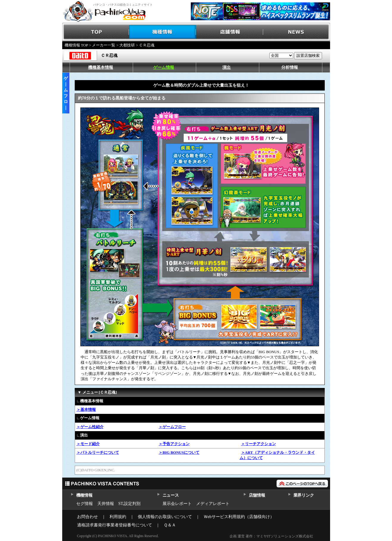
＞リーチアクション (259, 444)
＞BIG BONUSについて (179, 452)
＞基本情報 (86, 410)
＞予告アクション (174, 444)
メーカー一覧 (104, 45)
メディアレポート (213, 504)
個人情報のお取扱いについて (165, 517)
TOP (96, 32)
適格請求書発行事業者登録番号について (115, 525)
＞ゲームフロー (172, 427)
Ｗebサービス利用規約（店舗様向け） (239, 517)
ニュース (171, 495)
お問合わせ (88, 517)
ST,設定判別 (130, 504)
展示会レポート (177, 504)
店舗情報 (230, 32)
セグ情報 (85, 504)
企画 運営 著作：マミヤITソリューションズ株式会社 (271, 536)
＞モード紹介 (88, 444)
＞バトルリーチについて (98, 452)
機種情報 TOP (76, 45)
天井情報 (106, 504)
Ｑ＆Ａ (170, 525)
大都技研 (127, 45)
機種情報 (163, 32)
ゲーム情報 (164, 67)
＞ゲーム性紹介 (90, 427)
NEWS (297, 32)
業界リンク (304, 495)
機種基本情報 (101, 67)
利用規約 (118, 517)
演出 (227, 67)
